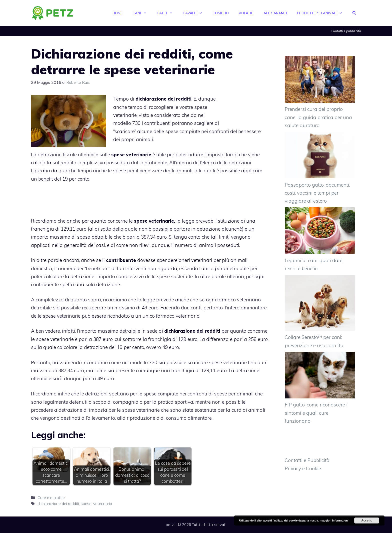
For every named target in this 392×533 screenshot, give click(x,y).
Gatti (167, 13)
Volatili (246, 13)
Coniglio (221, 13)
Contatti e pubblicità (346, 31)
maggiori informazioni (334, 520)
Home (117, 13)
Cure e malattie (51, 497)
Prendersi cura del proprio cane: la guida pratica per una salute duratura (318, 117)
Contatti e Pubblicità (307, 460)
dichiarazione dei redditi (58, 503)
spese (86, 503)
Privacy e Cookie (303, 468)
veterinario (103, 503)
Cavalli (195, 13)
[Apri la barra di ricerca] (354, 13)
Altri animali (275, 13)
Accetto (367, 520)
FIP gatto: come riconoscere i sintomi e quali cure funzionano (316, 413)
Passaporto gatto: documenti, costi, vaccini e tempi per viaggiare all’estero (317, 193)
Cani (142, 13)
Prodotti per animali (322, 13)
